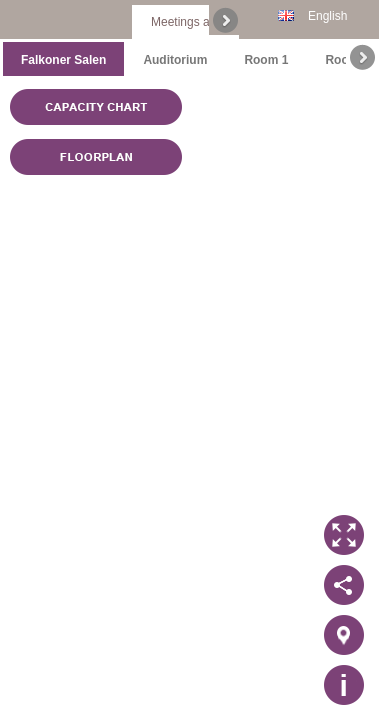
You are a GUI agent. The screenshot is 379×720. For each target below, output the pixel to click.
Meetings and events (206, 22)
